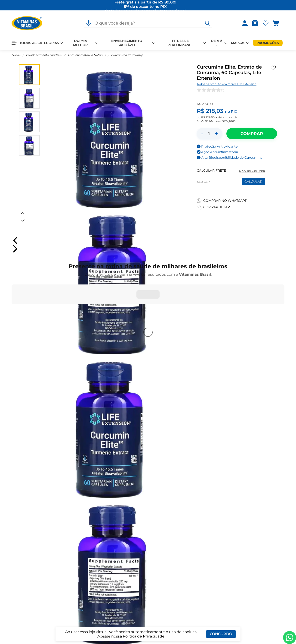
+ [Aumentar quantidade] (216, 134)
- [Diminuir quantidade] (202, 134)
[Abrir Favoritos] (266, 23)
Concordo (221, 634)
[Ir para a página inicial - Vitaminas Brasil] (27, 23)
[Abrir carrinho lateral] (279, 23)
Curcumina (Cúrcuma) (127, 55)
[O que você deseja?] (207, 23)
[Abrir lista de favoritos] (267, 23)
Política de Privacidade (144, 636)
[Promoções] (268, 43)
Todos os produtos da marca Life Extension (227, 84)
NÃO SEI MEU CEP (252, 171)
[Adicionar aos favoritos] (273, 68)
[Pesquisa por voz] (89, 23)
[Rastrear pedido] (256, 23)
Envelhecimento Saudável (44, 55)
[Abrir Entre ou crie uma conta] (245, 23)
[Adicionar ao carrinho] (252, 134)
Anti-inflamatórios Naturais (86, 55)
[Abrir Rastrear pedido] (255, 23)
